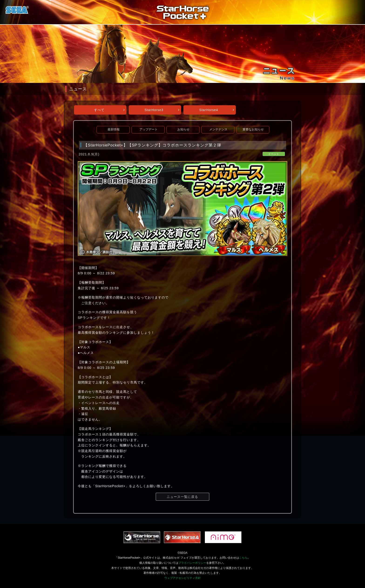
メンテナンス (218, 129)
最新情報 (114, 129)
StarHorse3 (154, 110)
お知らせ (183, 129)
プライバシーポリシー (192, 563)
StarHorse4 (209, 110)
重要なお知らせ (253, 129)
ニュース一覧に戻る (182, 497)
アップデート (149, 129)
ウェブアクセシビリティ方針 (182, 578)
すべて (99, 110)
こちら (243, 558)
